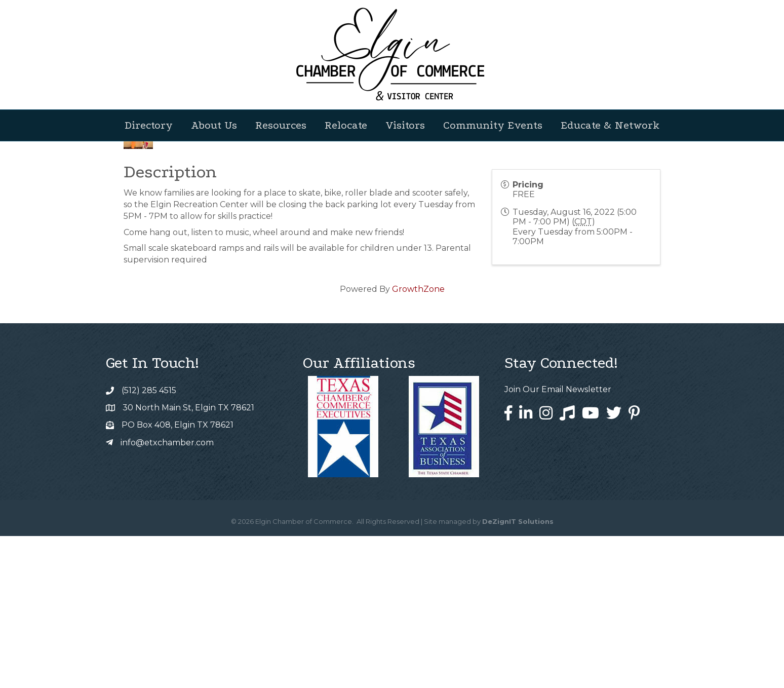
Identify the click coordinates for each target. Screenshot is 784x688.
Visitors (405, 125)
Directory (149, 125)
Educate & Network (610, 125)
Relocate (346, 125)
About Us (214, 125)
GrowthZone (418, 441)
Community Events (493, 125)
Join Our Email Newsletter (558, 541)
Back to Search (151, 257)
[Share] (447, 274)
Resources (281, 125)
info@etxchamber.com (167, 595)
